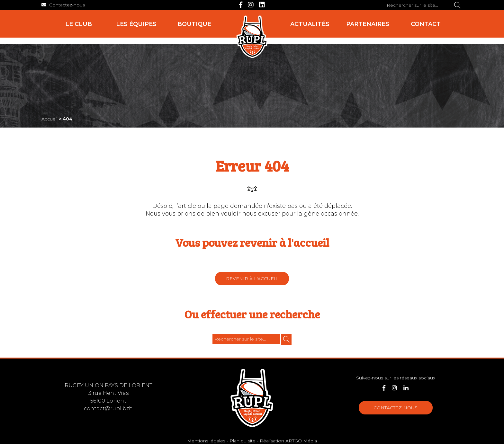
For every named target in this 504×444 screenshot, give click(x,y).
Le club (79, 24)
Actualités (310, 24)
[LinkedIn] (262, 5)
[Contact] (63, 5)
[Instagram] (251, 5)
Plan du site (243, 441)
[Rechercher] (457, 5)
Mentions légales (206, 441)
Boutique (194, 24)
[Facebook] (241, 5)
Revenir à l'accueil (252, 279)
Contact (426, 24)
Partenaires (368, 24)
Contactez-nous (396, 408)
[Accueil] (252, 37)
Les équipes (136, 24)
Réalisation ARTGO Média (288, 441)
